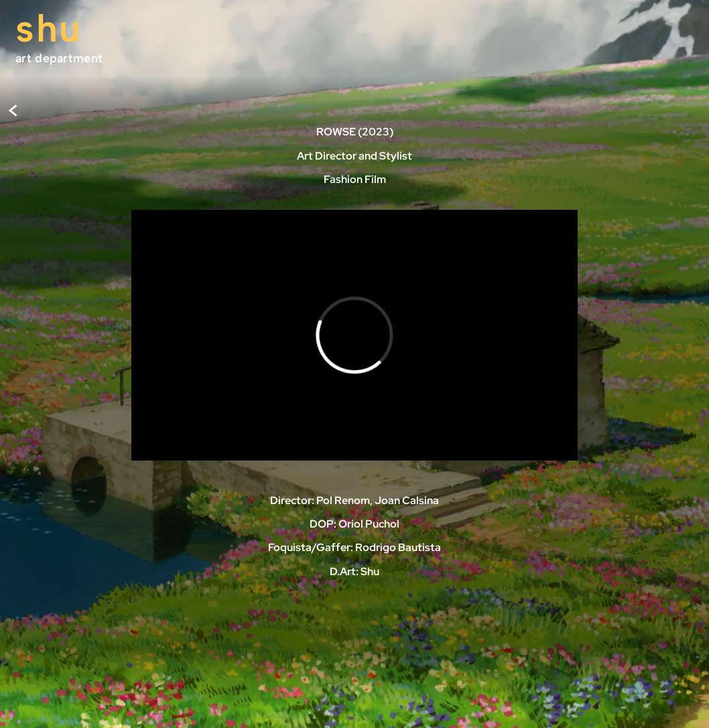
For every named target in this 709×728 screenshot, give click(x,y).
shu (49, 28)
